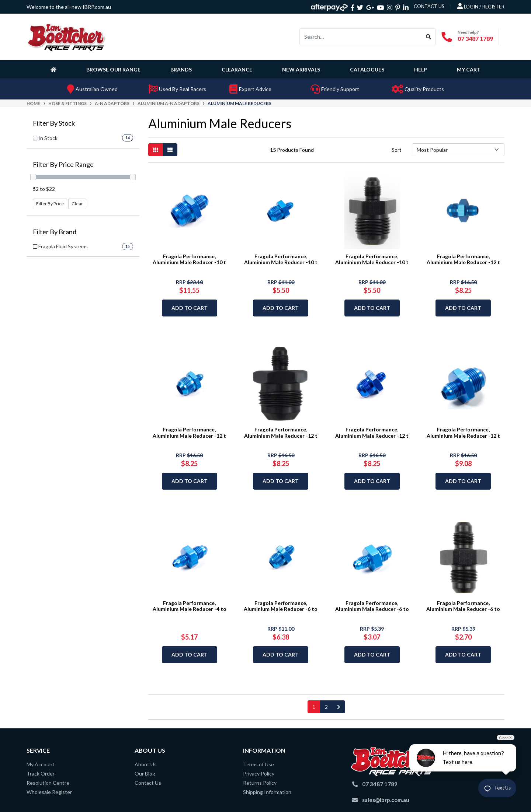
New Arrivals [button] (301, 69)
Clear (77, 204)
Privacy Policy (259, 773)
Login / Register (481, 6)
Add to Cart (190, 308)
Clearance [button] (237, 69)
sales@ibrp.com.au (386, 800)
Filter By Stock (54, 123)
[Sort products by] (458, 150)
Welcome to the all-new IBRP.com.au (69, 7)
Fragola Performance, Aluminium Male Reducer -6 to (281, 606)
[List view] (170, 150)
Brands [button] (181, 69)
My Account (41, 764)
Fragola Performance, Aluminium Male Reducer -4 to (190, 606)
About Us (146, 764)
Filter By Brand (55, 232)
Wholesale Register (49, 792)
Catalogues (367, 69)
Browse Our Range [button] (113, 69)
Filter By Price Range (63, 164)
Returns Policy (260, 783)
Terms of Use (258, 764)
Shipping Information (267, 792)
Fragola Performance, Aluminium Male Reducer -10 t (189, 259)
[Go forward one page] (339, 707)
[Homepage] (55, 69)
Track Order (41, 773)
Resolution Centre (48, 783)
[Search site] (429, 37)
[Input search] (361, 37)
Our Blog (145, 773)
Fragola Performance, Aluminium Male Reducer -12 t (463, 259)
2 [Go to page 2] (326, 707)
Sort (397, 150)
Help (421, 69)
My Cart (469, 69)
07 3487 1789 (475, 38)
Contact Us (148, 783)
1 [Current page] (314, 707)
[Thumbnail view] (156, 150)
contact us (429, 6)
